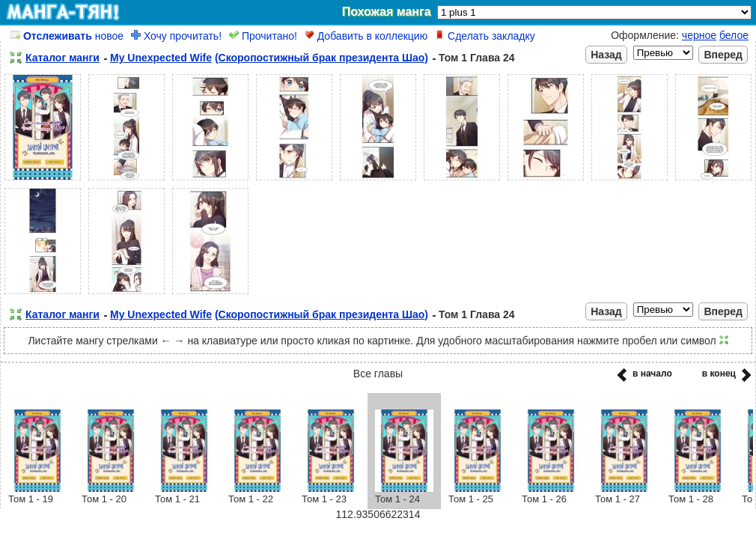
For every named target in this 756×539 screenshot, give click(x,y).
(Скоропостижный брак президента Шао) (321, 58)
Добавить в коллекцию (366, 36)
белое (734, 35)
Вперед (723, 55)
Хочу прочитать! (176, 36)
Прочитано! (263, 36)
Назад (606, 55)
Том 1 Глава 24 (477, 58)
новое (67, 36)
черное (699, 35)
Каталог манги (63, 58)
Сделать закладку (485, 36)
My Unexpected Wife (161, 58)
